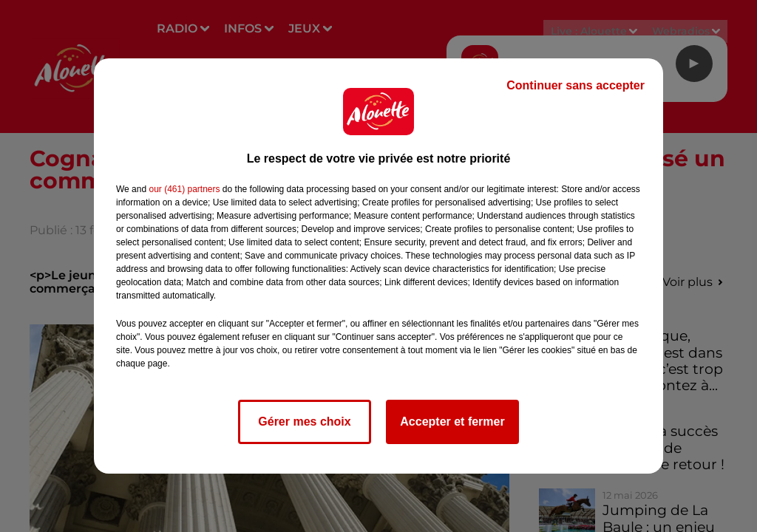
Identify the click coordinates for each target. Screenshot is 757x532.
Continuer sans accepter (576, 85)
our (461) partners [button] (184, 189)
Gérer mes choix (304, 422)
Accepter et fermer (452, 422)
